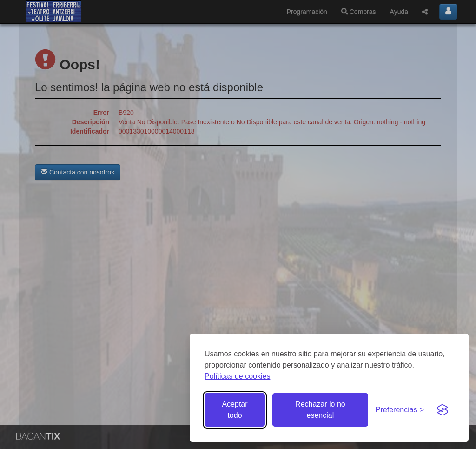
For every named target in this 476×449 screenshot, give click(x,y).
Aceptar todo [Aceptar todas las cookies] (235, 410)
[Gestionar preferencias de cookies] (400, 410)
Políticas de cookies (237, 376)
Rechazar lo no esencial (320, 410)
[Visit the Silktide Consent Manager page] (443, 410)
